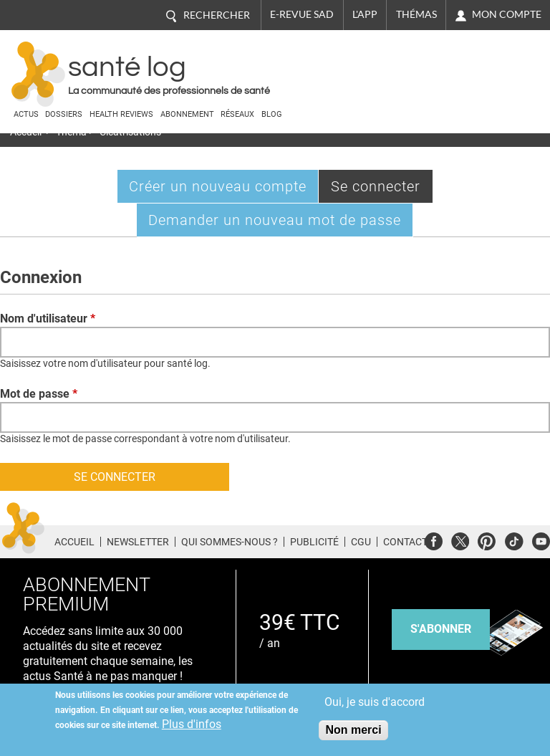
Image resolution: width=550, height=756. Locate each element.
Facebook (434, 539)
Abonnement (187, 114)
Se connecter (382, 190)
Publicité (314, 542)
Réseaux (237, 114)
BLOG (272, 114)
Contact (405, 542)
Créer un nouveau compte (218, 186)
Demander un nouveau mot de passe (275, 220)
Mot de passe (39, 394)
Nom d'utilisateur (48, 319)
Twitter (460, 539)
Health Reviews (121, 114)
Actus (26, 114)
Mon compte (507, 14)
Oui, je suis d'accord (375, 702)
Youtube (541, 539)
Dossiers (64, 114)
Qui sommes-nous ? (230, 542)
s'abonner (441, 629)
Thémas (416, 14)
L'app (365, 14)
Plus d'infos (192, 724)
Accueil (74, 542)
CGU (361, 542)
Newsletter (138, 542)
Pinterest (487, 539)
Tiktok (514, 539)
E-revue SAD (302, 14)
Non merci (353, 730)
